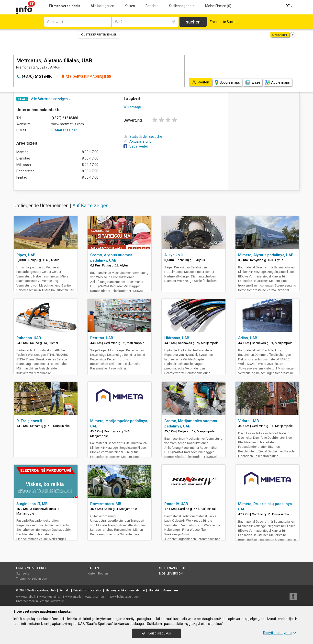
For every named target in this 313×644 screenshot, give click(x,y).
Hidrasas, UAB (177, 338)
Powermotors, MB (106, 504)
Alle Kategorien (102, 6)
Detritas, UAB (102, 338)
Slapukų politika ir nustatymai (125, 590)
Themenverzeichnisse (31, 579)
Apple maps (277, 83)
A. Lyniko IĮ (173, 255)
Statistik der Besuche (143, 137)
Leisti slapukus (156, 633)
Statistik (154, 590)
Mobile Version (171, 574)
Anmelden (170, 590)
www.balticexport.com (125, 597)
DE (289, 6)
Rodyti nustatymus (280, 633)
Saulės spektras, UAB (41, 590)
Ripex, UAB (26, 255)
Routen (103, 574)
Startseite (23, 574)
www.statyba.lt (26, 597)
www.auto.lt (73, 597)
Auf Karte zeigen (90, 206)
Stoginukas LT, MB (32, 504)
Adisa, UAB (248, 338)
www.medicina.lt (50, 597)
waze (252, 82)
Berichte (152, 6)
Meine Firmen (218, 6)
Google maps (227, 83)
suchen (193, 22)
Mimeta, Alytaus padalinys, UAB (266, 255)
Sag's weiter (136, 146)
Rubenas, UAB (29, 338)
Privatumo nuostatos (88, 590)
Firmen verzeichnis (65, 6)
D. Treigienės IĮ (29, 421)
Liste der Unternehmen (99, 35)
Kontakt (65, 590)
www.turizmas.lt (95, 597)
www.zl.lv (57, 601)
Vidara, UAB (249, 421)
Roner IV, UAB (176, 504)
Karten (130, 6)
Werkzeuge (132, 107)
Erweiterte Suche (223, 22)
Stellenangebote (182, 6)
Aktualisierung (138, 141)
